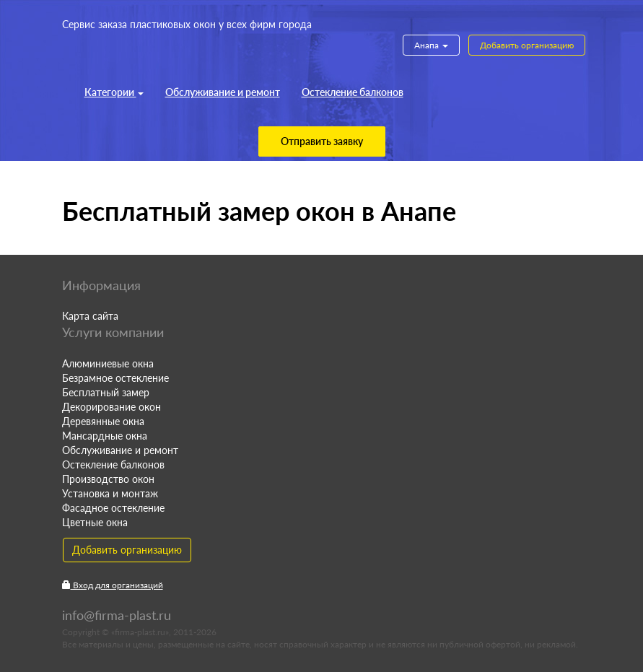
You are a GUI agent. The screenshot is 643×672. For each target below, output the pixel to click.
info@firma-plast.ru (117, 615)
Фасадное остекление (113, 508)
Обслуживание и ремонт (223, 92)
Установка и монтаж (110, 493)
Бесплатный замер (106, 392)
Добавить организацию (527, 45)
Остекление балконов (353, 92)
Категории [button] (114, 92)
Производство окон (108, 479)
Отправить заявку (322, 141)
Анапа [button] (431, 45)
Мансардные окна (105, 436)
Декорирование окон (111, 407)
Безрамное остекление (115, 378)
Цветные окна (95, 522)
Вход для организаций (113, 585)
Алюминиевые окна (108, 363)
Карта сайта (90, 316)
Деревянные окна (103, 421)
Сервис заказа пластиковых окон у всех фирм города (187, 24)
